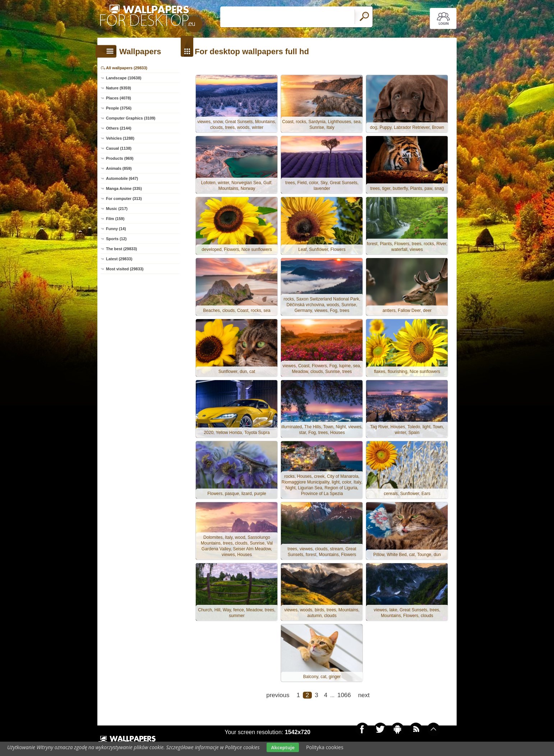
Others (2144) (119, 128)
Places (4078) (119, 98)
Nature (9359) (119, 88)
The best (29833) (121, 249)
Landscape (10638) (124, 78)
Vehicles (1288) (120, 138)
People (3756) (119, 108)
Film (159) (115, 219)
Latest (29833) (119, 259)
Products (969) (120, 158)
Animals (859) (119, 168)
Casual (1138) (119, 148)
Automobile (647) (122, 178)
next (364, 695)
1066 (344, 695)
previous (278, 695)
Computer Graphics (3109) (131, 118)
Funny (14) (116, 229)
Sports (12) (116, 239)
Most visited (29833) (125, 269)
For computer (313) (124, 199)
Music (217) (117, 209)
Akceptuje (283, 747)
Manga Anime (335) (124, 188)
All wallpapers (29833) (127, 68)
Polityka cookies (325, 747)
